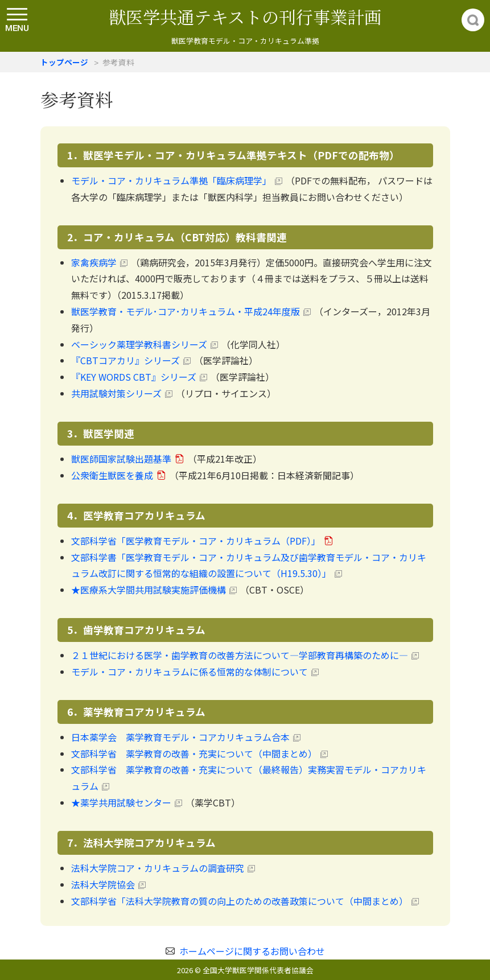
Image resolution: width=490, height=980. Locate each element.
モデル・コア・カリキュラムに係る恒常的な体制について (190, 672)
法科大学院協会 (103, 884)
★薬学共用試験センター (121, 802)
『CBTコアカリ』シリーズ (125, 360)
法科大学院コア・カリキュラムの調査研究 (158, 868)
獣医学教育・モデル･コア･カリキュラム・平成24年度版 (186, 311)
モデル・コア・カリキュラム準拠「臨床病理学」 (171, 180)
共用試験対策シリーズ (116, 393)
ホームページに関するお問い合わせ (252, 951)
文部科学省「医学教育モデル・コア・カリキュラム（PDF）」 (196, 541)
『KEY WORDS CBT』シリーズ (134, 377)
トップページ (64, 62)
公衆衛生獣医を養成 (112, 475)
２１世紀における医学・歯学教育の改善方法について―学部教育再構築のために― (240, 655)
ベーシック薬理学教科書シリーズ (139, 344)
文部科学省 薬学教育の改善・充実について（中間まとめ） (194, 753)
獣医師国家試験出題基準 (121, 459)
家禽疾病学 (94, 262)
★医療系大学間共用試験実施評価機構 (149, 590)
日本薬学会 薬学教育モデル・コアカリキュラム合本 (180, 737)
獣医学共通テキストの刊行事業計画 (245, 17)
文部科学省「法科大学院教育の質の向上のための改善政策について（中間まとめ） (240, 901)
